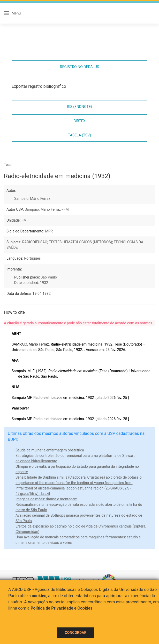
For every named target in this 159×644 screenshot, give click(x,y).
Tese (8, 165)
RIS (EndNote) (79, 107)
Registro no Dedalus (79, 67)
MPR (49, 231)
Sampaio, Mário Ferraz (32, 199)
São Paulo (49, 277)
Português (32, 258)
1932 (44, 283)
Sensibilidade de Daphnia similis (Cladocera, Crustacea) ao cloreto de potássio (79, 477)
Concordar (76, 633)
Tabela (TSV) (79, 135)
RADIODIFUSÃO (35, 242)
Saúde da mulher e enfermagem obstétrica (50, 450)
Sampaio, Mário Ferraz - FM (47, 209)
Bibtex (79, 121)
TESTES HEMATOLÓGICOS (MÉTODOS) (81, 242)
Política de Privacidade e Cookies (62, 608)
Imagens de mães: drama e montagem (47, 499)
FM (24, 220)
